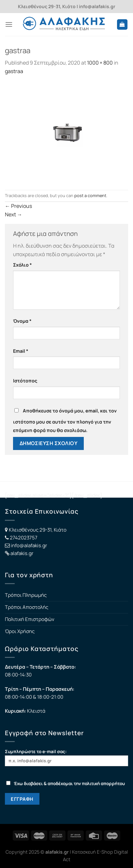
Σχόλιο (22, 265)
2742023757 (24, 538)
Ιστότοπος (25, 381)
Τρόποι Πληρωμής (26, 595)
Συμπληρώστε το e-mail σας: (66, 757)
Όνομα (22, 321)
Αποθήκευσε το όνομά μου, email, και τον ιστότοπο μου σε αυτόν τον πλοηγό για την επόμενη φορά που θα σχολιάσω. (65, 420)
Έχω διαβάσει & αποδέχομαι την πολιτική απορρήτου (66, 783)
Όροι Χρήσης (20, 631)
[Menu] (9, 24)
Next (14, 214)
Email (21, 351)
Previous (18, 206)
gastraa (14, 71)
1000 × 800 (100, 63)
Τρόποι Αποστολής (27, 607)
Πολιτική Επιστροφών (30, 619)
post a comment (90, 195)
